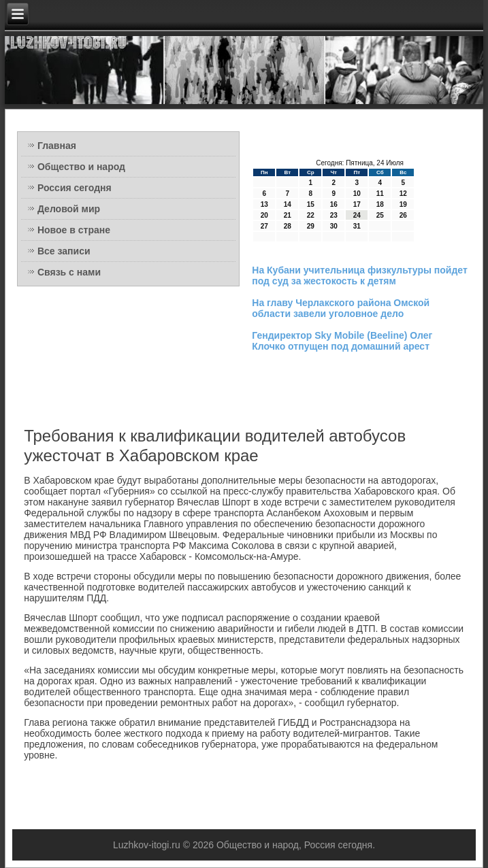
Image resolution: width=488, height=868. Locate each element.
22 (311, 215)
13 (264, 204)
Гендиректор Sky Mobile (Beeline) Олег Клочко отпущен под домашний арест (342, 341)
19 (403, 204)
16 (334, 204)
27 (264, 226)
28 (288, 226)
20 (264, 215)
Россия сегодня (75, 188)
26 (403, 215)
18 (380, 204)
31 (357, 226)
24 (357, 215)
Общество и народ (81, 167)
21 (288, 215)
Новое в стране (74, 230)
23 (334, 215)
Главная (57, 146)
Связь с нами (69, 272)
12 (403, 194)
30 (334, 226)
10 (357, 194)
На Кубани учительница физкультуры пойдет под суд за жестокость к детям (360, 276)
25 (380, 215)
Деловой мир (69, 209)
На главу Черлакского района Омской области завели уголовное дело (341, 308)
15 (311, 204)
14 (288, 204)
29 (311, 226)
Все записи (64, 251)
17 (357, 204)
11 (380, 194)
